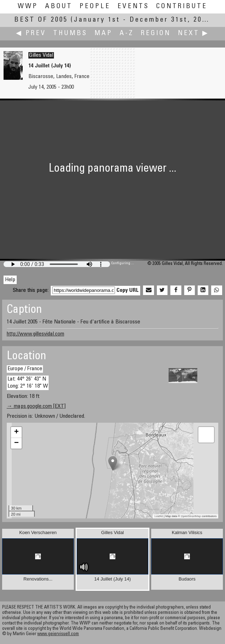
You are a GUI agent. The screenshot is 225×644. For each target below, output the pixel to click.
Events (133, 7)
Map (103, 34)
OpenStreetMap (191, 516)
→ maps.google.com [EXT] (36, 406)
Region (156, 34)
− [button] (17, 443)
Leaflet (159, 516)
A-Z (127, 34)
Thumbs (70, 34)
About (59, 7)
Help (10, 280)
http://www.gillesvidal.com (35, 334)
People (95, 7)
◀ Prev (31, 34)
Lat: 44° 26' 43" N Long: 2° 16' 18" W (28, 382)
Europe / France (25, 369)
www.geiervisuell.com (58, 634)
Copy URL (128, 290)
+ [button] (17, 432)
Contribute (182, 7)
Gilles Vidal (41, 55)
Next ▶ (193, 34)
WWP (28, 7)
